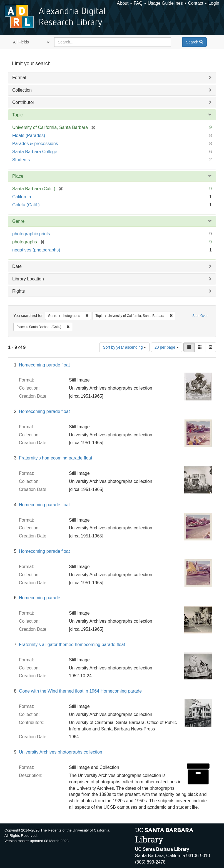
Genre (18, 221)
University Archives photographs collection (61, 752)
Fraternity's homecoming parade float (56, 458)
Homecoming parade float (44, 365)
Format (19, 78)
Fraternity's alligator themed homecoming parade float (72, 645)
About (123, 3)
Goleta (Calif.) (26, 205)
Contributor (23, 102)
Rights (18, 291)
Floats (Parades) (29, 135)
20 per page (167, 347)
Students (21, 160)
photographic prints (31, 234)
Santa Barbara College (35, 152)
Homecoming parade (40, 598)
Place (18, 176)
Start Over (200, 316)
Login (214, 3)
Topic (17, 115)
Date (17, 266)
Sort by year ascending (124, 347)
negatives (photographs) (36, 250)
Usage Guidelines (165, 3)
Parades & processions (35, 144)
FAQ (138, 3)
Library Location (28, 279)
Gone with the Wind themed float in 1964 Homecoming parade (80, 691)
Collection (22, 90)
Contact (196, 3)
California (22, 197)
